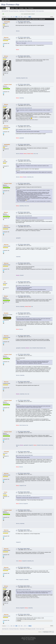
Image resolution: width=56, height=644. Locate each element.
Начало (4, 8)
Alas (27, 78)
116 (11, 17)
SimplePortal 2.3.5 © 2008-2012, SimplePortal (29, 639)
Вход (26, 8)
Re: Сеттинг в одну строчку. (24, 22)
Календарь (21, 8)
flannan (6, 212)
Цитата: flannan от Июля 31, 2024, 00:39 (23, 317)
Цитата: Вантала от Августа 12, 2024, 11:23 (23, 590)
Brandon (6, 313)
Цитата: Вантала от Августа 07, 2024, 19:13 (23, 496)
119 (19, 17)
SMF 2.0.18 (23, 637)
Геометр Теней (8, 84)
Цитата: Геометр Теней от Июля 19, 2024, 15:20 (24, 108)
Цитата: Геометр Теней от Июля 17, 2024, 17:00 (24, 41)
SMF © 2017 (28, 637)
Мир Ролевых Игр (10, 5)
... (10, 17)
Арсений (33, 11)
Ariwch (25, 206)
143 (25, 17)
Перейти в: (40, 632)
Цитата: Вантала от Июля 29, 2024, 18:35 (23, 285)
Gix (5, 160)
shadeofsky (18, 78)
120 (22, 17)
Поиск (17, 8)
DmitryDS (22, 275)
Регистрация (31, 8)
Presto (17, 580)
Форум (8, 8)
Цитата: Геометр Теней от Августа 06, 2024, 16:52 (24, 455)
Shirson (6, 56)
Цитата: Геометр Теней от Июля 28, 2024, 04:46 (24, 216)
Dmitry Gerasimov (40, 348)
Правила (12, 8)
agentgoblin (7, 22)
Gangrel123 (23, 78)
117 (14, 17)
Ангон (35, 154)
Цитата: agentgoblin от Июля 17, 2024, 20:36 (23, 129)
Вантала (18, 31)
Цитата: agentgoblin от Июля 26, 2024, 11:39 (23, 164)
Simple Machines (33, 637)
